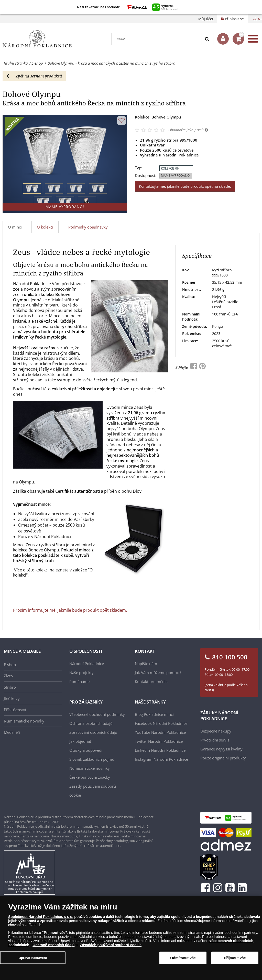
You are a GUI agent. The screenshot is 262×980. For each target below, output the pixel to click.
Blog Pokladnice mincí (154, 714)
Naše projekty (81, 672)
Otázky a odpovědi (86, 750)
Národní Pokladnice (87, 664)
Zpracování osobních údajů (93, 732)
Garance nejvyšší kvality (221, 749)
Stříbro (10, 687)
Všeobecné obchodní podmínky (97, 714)
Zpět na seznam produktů (34, 76)
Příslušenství (15, 710)
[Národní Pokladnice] (37, 39)
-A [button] (255, 19)
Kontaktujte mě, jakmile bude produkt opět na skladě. (185, 186)
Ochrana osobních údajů (91, 723)
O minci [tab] (15, 227)
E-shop (10, 665)
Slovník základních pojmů (92, 759)
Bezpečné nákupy (216, 731)
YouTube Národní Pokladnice (160, 732)
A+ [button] (260, 19)
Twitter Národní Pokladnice (159, 741)
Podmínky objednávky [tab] (88, 227)
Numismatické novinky (24, 721)
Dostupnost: (146, 176)
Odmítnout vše (183, 961)
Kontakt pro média (151, 681)
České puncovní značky (90, 777)
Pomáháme (79, 681)
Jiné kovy (12, 698)
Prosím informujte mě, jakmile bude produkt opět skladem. (70, 610)
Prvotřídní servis (215, 740)
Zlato (8, 676)
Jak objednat (80, 741)
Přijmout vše (235, 961)
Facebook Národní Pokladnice (161, 723)
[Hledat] (157, 39)
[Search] (207, 39)
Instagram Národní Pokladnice (161, 759)
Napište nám (146, 664)
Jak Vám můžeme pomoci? (158, 672)
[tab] (45, 227)
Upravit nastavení (33, 960)
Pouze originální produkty (223, 758)
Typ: (139, 168)
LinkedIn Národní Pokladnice (160, 750)
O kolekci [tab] (45, 227)
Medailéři (12, 732)
